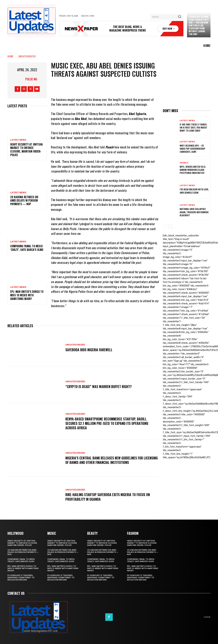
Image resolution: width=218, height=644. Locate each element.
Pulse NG (31, 79)
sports (184, 163)
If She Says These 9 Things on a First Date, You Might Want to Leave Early (193, 127)
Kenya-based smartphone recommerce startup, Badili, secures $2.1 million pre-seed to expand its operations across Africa (107, 423)
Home (10, 56)
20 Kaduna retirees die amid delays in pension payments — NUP (24, 201)
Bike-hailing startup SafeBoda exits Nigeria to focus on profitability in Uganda (108, 497)
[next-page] (170, 226)
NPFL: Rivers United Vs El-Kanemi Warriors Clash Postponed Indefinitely (193, 170)
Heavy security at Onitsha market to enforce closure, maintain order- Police (26, 150)
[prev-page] (165, 226)
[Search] (180, 17)
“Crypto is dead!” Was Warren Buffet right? (99, 387)
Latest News (18, 140)
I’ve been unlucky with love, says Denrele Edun (194, 191)
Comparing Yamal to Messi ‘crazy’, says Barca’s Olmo (27, 248)
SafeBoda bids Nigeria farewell (89, 350)
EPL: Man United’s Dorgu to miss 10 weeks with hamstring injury (27, 295)
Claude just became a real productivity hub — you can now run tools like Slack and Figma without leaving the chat (199, 25)
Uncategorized (27, 56)
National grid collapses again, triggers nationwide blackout (194, 212)
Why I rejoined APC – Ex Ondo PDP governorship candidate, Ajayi (192, 149)
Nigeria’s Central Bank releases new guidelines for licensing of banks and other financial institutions (105, 460)
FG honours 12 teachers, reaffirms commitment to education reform (21, 578)
